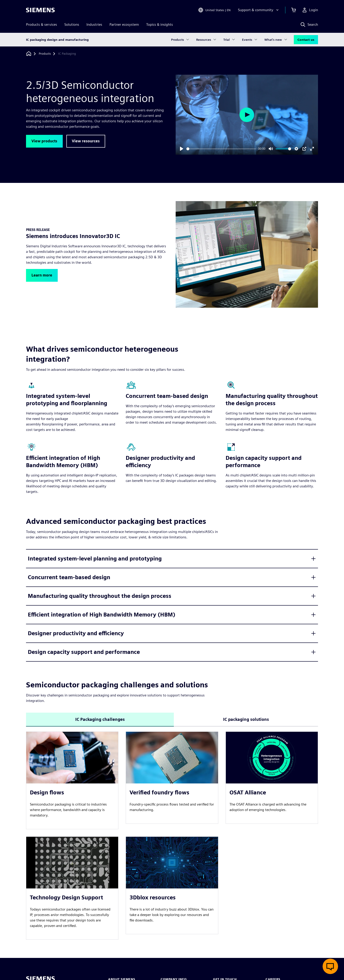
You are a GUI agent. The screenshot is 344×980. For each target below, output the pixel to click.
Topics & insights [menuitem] (160, 24)
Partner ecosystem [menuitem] (124, 24)
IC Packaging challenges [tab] (100, 719)
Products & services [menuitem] (42, 24)
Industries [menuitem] (94, 24)
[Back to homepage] (29, 54)
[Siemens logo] (40, 10)
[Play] (182, 149)
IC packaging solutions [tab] (246, 719)
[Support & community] (259, 10)
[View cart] (294, 10)
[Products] (45, 54)
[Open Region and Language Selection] (214, 10)
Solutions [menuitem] (72, 24)
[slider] (221, 149)
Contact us (306, 40)
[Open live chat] (330, 966)
